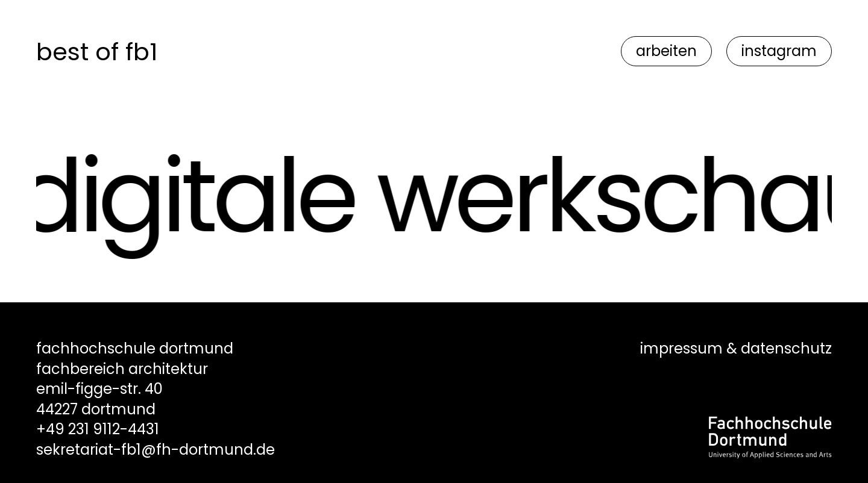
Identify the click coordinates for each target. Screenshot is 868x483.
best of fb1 (97, 52)
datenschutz (786, 348)
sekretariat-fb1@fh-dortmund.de (156, 450)
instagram (779, 51)
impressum (681, 348)
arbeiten (666, 51)
